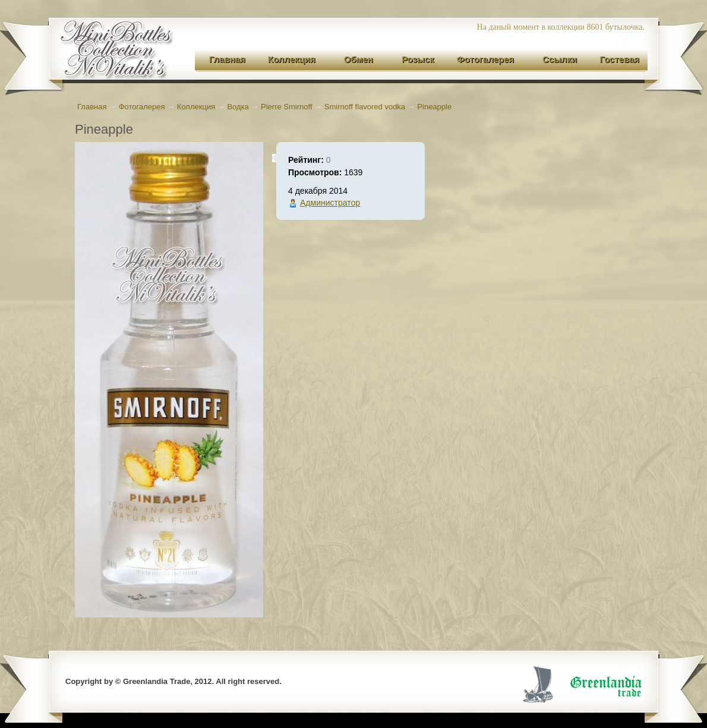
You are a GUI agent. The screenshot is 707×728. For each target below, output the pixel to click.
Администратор (330, 203)
